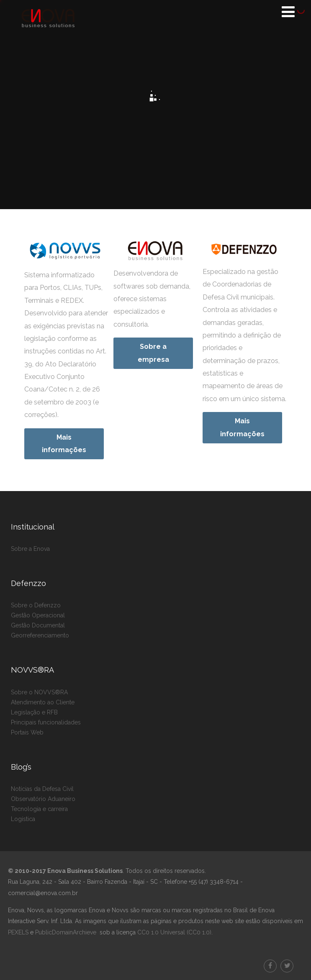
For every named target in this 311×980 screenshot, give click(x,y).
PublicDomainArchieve (66, 932)
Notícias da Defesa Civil (42, 789)
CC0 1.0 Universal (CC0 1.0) (173, 932)
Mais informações (64, 444)
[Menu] (288, 12)
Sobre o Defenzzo (36, 605)
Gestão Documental (38, 625)
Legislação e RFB (34, 712)
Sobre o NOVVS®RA (39, 692)
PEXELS (18, 932)
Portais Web (27, 732)
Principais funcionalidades (46, 722)
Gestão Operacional (38, 615)
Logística (23, 819)
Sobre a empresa (153, 353)
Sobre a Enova (30, 549)
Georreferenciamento (40, 635)
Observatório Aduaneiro (43, 799)
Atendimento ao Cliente (43, 702)
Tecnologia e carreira (39, 809)
